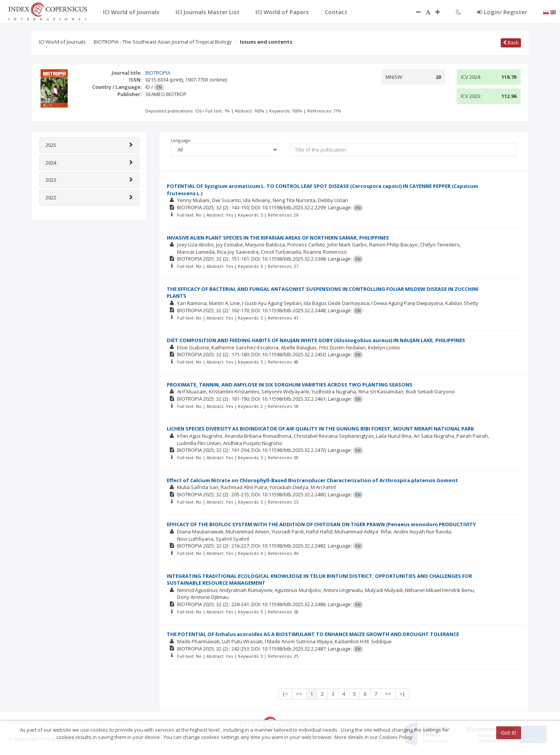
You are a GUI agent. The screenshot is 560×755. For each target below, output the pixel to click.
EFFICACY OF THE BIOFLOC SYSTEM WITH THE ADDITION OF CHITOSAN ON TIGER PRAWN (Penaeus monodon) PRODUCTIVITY (321, 524)
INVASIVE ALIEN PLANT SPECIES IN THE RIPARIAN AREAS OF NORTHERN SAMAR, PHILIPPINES (278, 238)
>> (388, 694)
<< (299, 694)
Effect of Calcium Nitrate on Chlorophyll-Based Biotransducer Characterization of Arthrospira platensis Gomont (312, 480)
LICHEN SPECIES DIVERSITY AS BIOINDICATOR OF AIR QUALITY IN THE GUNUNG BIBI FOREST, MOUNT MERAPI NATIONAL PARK (320, 429)
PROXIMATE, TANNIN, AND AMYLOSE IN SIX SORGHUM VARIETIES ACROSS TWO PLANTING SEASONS (290, 385)
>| (402, 694)
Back (511, 42)
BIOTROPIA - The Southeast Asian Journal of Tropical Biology (163, 42)
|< (285, 694)
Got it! (509, 733)
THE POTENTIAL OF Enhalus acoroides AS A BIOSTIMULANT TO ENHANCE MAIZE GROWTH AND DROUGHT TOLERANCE (313, 634)
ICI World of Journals (62, 42)
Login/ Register (502, 12)
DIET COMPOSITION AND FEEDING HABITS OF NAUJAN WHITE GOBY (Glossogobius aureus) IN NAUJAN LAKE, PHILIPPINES (316, 340)
